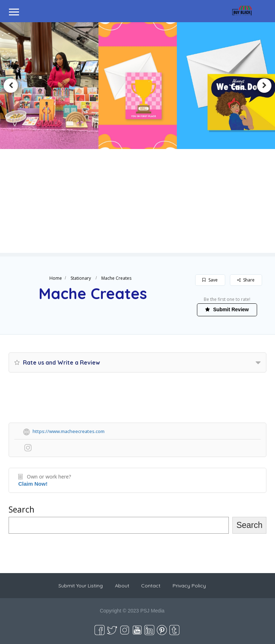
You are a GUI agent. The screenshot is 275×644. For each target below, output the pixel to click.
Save (210, 280)
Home (56, 278)
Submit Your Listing (81, 586)
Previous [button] (11, 86)
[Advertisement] (137, 203)
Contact (151, 586)
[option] (137, 86)
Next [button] (264, 86)
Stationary (81, 278)
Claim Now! (33, 484)
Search (21, 509)
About (122, 586)
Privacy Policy (189, 586)
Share (246, 280)
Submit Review (227, 309)
